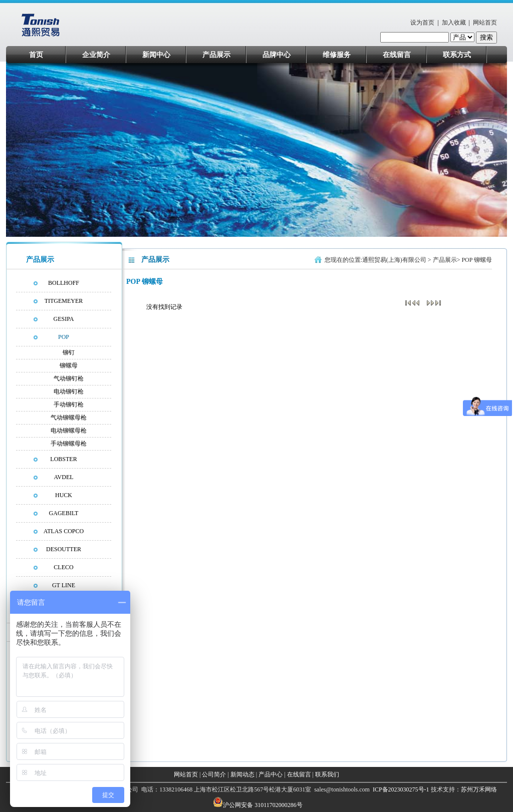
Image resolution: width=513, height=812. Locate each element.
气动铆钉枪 (69, 378)
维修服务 (337, 55)
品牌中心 (277, 55)
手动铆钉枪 (69, 404)
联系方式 (457, 55)
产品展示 (216, 55)
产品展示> (447, 260)
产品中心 (271, 774)
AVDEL (63, 477)
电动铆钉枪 (69, 391)
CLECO (63, 567)
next (495, 152)
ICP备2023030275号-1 (400, 789)
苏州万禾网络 (479, 789)
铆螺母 (69, 365)
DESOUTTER (64, 549)
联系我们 (327, 774)
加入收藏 (454, 23)
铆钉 (69, 352)
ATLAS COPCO (64, 531)
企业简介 (96, 55)
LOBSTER (63, 459)
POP (64, 337)
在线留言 (397, 55)
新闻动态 (242, 774)
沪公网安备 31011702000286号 (263, 805)
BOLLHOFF (64, 283)
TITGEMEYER (64, 301)
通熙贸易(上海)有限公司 (394, 260)
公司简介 (214, 774)
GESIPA (64, 319)
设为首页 (422, 23)
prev (33, 152)
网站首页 (485, 23)
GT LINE (64, 585)
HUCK (64, 495)
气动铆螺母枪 (69, 418)
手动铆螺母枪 (69, 444)
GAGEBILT (64, 513)
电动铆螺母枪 (69, 431)
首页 (36, 55)
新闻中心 (156, 55)
